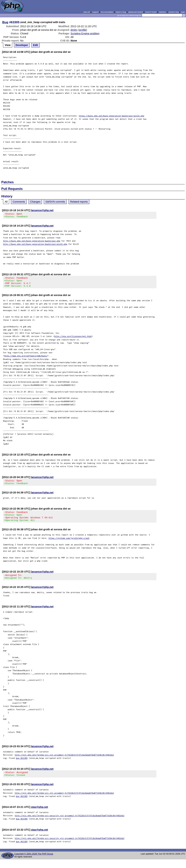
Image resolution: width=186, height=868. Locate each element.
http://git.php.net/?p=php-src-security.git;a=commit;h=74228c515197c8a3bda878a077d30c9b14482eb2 (70, 824)
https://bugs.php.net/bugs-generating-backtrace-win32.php (112, 116)
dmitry (74, 30)
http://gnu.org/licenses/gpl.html (73, 339)
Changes (35, 202)
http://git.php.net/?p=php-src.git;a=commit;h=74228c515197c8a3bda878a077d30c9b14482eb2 (64, 762)
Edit (35, 45)
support (95, 12)
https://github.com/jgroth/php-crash (69, 545)
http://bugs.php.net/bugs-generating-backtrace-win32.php (35, 245)
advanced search (136, 12)
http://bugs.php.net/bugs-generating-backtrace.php (32, 242)
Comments (19, 202)
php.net (87, 12)
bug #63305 (22, 766)
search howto (151, 12)
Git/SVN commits (55, 202)
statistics (163, 12)
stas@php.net (40, 816)
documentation (107, 12)
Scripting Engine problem (85, 33)
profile (83, 30)
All (6, 202)
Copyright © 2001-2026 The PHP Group (34, 862)
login (183, 12)
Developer (22, 45)
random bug (174, 12)
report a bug (121, 12)
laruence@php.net (42, 210)
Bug (5, 22)
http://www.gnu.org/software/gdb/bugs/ (26, 359)
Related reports (79, 202)
